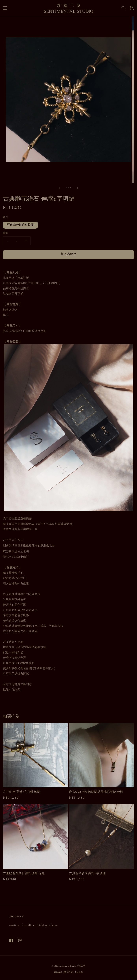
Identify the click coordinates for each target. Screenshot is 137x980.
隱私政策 (68, 972)
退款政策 (79, 972)
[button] (5, 8)
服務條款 (58, 972)
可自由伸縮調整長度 (20, 225)
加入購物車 (69, 254)
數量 (6, 233)
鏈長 (6, 217)
